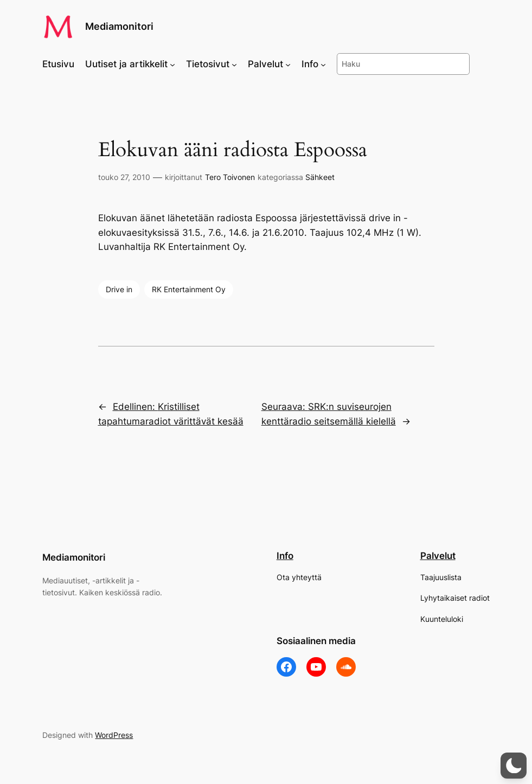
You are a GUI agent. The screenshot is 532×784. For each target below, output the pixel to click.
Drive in (119, 289)
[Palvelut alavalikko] (288, 64)
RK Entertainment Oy (189, 289)
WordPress (114, 735)
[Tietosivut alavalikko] (234, 64)
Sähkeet (320, 177)
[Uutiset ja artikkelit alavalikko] (172, 64)
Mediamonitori (119, 26)
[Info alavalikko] (323, 64)
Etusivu (58, 64)
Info (285, 556)
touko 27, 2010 (124, 177)
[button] (514, 766)
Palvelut (438, 556)
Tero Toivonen (230, 177)
